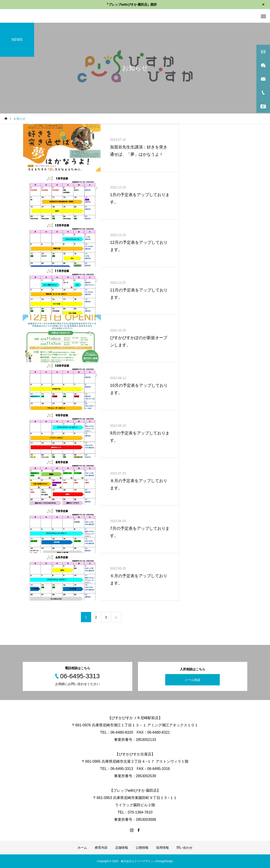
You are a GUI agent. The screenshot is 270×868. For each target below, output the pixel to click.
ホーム (82, 848)
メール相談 (192, 680)
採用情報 (162, 848)
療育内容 (101, 848)
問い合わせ (185, 848)
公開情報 (142, 848)
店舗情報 (122, 848)
